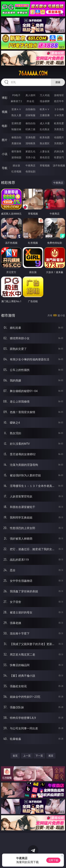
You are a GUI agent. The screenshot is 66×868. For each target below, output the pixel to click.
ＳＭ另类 (59, 115)
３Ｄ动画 (59, 109)
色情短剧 (30, 171)
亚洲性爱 (16, 123)
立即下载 (53, 860)
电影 (5, 126)
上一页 (27, 756)
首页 (15, 756)
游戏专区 (59, 95)
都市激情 (16, 151)
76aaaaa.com (33, 73)
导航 (5, 168)
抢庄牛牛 (59, 101)
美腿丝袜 (16, 143)
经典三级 (30, 129)
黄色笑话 (45, 157)
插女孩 (16, 165)
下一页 (39, 756)
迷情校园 (16, 157)
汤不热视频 (59, 165)
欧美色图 (45, 137)
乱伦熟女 (45, 129)
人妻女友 (45, 151)
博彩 (5, 98)
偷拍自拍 (30, 123)
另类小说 (30, 157)
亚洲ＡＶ (16, 109)
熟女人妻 (16, 115)
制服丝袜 (16, 129)
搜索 (58, 82)
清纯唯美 (30, 143)
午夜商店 (30, 165)
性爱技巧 (59, 157)
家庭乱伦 (30, 151)
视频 (5, 112)
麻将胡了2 (16, 101)
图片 (5, 140)
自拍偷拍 (30, 109)
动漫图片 (59, 137)
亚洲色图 (30, 137)
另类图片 (59, 143)
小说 (5, 154)
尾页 (51, 756)
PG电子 (16, 95)
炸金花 (30, 101)
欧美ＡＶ (45, 109)
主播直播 (45, 115)
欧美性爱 (59, 123)
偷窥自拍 (16, 137)
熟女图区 (45, 143)
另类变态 (59, 129)
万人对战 (45, 95)
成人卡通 (45, 123)
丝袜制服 (30, 115)
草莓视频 (45, 165)
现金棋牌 (45, 101)
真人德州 (30, 95)
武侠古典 (59, 151)
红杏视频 (16, 171)
